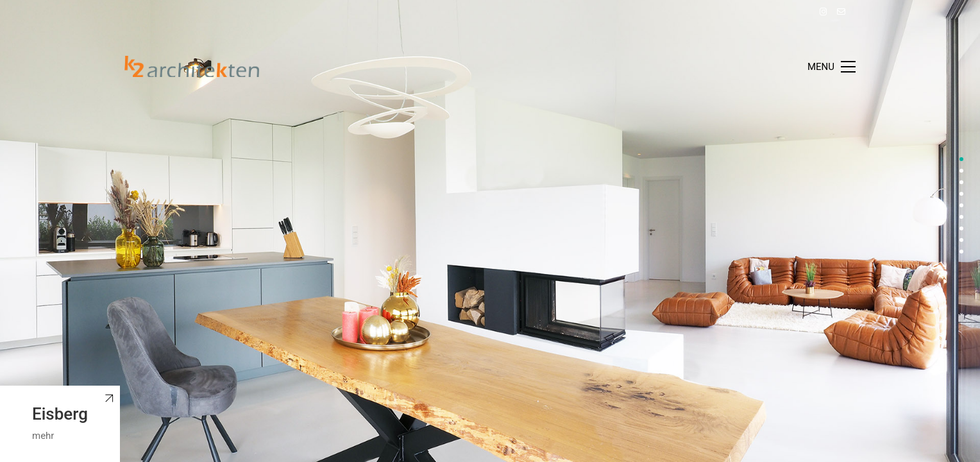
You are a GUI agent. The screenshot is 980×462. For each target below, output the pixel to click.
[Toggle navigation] (832, 67)
